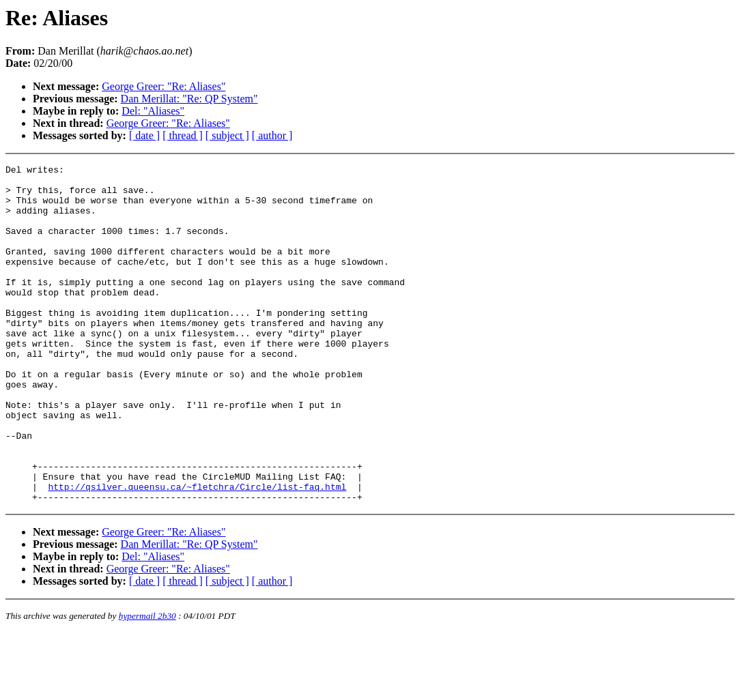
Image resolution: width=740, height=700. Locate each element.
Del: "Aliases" (153, 111)
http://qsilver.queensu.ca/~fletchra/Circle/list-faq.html (197, 552)
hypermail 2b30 (147, 683)
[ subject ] (227, 135)
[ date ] (144, 135)
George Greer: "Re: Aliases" (163, 86)
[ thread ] (183, 135)
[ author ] (272, 135)
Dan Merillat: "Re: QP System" (189, 99)
